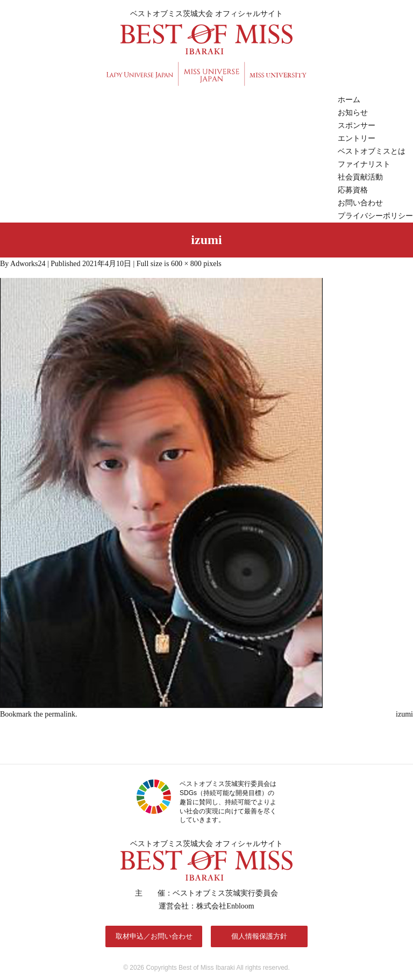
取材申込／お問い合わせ (154, 936)
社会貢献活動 (360, 177)
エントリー (357, 138)
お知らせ (353, 113)
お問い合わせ (360, 203)
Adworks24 (28, 264)
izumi (404, 714)
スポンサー (357, 126)
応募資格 (353, 190)
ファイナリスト (364, 164)
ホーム (349, 100)
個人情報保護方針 (259, 936)
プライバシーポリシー (375, 216)
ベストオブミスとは (372, 151)
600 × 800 (186, 264)
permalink (60, 714)
